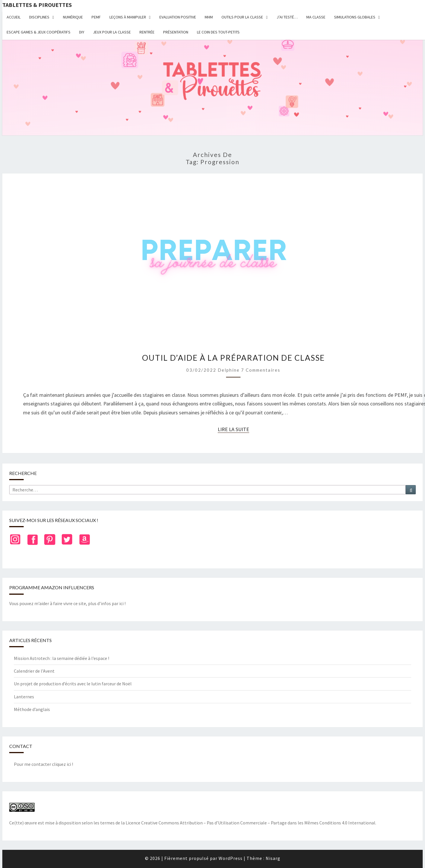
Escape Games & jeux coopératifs (39, 32)
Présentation (176, 32)
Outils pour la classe (242, 17)
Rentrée (147, 32)
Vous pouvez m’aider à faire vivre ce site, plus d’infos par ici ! (67, 603)
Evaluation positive (178, 17)
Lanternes (24, 697)
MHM (209, 17)
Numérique (73, 17)
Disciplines (39, 17)
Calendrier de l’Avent (34, 671)
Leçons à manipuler (128, 17)
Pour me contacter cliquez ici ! (43, 764)
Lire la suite (233, 429)
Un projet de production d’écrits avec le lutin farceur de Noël (73, 684)
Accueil (14, 17)
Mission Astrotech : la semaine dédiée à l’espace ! (61, 658)
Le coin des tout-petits (218, 32)
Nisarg (273, 858)
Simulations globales (355, 17)
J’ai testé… (287, 17)
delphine (229, 370)
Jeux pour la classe (112, 32)
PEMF (96, 17)
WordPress (231, 858)
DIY (82, 32)
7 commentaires (261, 370)
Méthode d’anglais (32, 709)
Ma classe (316, 17)
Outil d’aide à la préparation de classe (233, 358)
